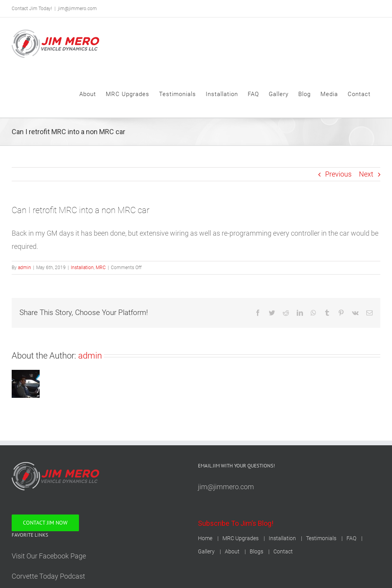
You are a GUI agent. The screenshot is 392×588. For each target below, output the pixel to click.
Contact (283, 551)
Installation (82, 268)
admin (24, 268)
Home (205, 538)
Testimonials (321, 538)
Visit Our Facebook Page (49, 556)
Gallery (206, 551)
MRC (101, 268)
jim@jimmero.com (77, 9)
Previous (338, 174)
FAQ (351, 538)
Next (366, 174)
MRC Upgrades (241, 538)
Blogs (256, 551)
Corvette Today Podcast (48, 576)
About (232, 551)
